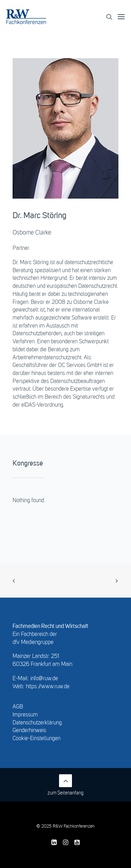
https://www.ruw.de (48, 687)
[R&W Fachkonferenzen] (26, 17)
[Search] (107, 17)
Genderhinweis (29, 731)
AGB (18, 707)
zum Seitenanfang (65, 785)
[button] (121, 17)
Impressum (25, 715)
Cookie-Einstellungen (37, 739)
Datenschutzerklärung (37, 723)
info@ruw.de (44, 679)
